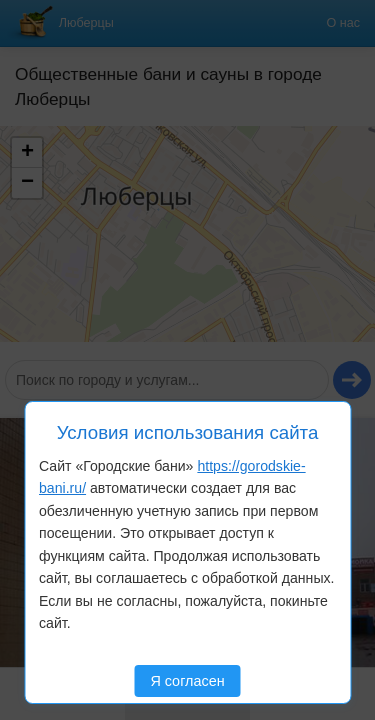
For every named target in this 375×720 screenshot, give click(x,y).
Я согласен (187, 681)
